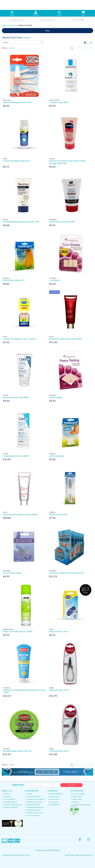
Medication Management (34, 807)
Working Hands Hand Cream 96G (17, 751)
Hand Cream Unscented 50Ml (62, 222)
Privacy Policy (76, 796)
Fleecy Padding (56, 397)
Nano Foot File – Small (59, 631)
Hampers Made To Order (34, 813)
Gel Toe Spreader (57, 456)
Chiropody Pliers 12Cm (59, 690)
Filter (47, 31)
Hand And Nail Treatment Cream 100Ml (20, 514)
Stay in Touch (18, 785)
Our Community (9, 799)
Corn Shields (54, 280)
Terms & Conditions (78, 794)
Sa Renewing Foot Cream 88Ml (16, 456)
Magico (72, 855)
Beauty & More (54, 799)
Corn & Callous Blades (12, 573)
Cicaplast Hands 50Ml (59, 102)
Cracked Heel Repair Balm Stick (17, 161)
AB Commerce (88, 855)
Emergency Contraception (35, 799)
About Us (6, 794)
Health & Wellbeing (55, 794)
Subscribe (71, 785)
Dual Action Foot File (58, 514)
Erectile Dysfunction (33, 805)
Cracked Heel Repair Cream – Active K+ (20, 339)
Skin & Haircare (54, 796)
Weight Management (33, 810)
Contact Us (7, 796)
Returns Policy (76, 799)
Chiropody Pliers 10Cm (59, 751)
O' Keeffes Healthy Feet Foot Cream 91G (67, 573)
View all (12, 48)
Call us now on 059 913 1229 (47, 850)
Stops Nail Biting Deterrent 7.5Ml (17, 102)
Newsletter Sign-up (10, 802)
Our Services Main (32, 815)
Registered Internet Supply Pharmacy (80, 806)
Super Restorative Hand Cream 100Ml (65, 339)
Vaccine (29, 794)
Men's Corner (53, 802)
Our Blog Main (54, 805)
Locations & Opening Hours (12, 805)
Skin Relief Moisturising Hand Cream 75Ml (21, 222)
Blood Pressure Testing (34, 802)
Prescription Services (33, 796)
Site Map (74, 802)
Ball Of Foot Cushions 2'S (14, 280)
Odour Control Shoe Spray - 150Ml (18, 631)
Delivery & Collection (10, 807)
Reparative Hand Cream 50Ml (16, 397)
